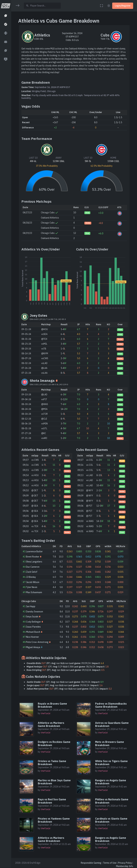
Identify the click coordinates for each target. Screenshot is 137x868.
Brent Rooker (33, 557)
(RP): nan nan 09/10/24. (65, 670)
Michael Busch (33, 632)
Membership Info (125, 866)
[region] (6, 432)
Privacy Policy (125, 863)
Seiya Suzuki (32, 617)
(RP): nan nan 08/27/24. (69, 689)
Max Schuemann (34, 592)
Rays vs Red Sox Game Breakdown (52, 801)
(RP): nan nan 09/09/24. (65, 663)
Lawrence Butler (34, 551)
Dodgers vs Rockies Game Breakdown (54, 743)
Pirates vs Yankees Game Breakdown (54, 820)
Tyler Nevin (32, 587)
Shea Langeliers (34, 562)
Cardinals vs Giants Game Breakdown (111, 820)
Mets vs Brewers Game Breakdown (110, 743)
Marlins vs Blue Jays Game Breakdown (54, 782)
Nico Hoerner (33, 637)
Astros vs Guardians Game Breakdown (112, 724)
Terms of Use (110, 863)
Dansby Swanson (35, 612)
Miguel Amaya (33, 647)
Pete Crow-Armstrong (37, 642)
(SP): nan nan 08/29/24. (65, 682)
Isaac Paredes (33, 627)
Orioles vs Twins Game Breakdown (52, 763)
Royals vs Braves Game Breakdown (52, 705)
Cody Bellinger (33, 622)
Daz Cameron (33, 567)
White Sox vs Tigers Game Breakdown (111, 763)
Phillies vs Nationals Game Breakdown (112, 801)
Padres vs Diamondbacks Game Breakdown (111, 705)
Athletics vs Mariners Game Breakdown (51, 724)
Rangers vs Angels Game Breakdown (111, 782)
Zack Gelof (32, 572)
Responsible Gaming (91, 863)
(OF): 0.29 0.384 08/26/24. (68, 667)
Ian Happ (31, 606)
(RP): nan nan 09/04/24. (65, 685)
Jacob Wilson (33, 582)
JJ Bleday (31, 577)
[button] (6, 16)
